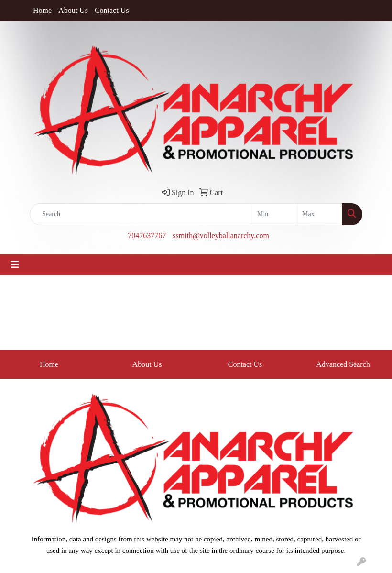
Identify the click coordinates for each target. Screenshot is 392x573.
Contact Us (112, 10)
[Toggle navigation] (15, 264)
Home (42, 10)
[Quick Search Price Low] (275, 214)
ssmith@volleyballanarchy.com (221, 236)
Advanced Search (343, 364)
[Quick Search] (141, 214)
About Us (73, 10)
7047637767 (147, 236)
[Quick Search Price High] (320, 214)
